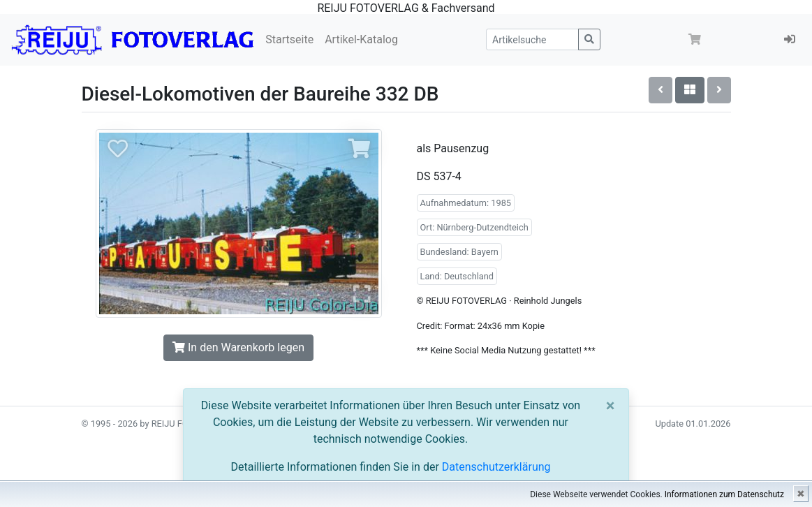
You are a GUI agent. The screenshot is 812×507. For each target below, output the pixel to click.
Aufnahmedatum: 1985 (466, 203)
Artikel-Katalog (361, 39)
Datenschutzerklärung (496, 467)
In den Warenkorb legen (238, 347)
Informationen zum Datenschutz (724, 494)
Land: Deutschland (457, 276)
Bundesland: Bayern (459, 252)
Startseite (289, 39)
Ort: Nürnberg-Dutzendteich (474, 227)
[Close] (611, 406)
